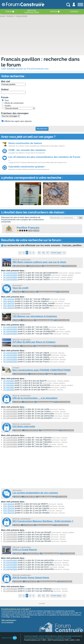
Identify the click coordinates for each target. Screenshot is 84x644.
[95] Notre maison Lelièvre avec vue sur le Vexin (39, 262)
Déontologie (40, 638)
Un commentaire (10, 273)
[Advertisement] (42, 468)
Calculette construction (73, 636)
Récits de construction (13, 103)
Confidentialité (59, 638)
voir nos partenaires (7, 622)
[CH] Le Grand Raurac (25, 550)
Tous (5, 100)
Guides (6, 106)
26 (43, 253)
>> (64, 253)
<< (20, 253)
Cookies (68, 638)
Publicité (49, 638)
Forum (9, 12)
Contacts (27, 636)
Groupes (50, 374)
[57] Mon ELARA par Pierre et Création (34, 342)
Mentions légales (57, 636)
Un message (9, 381)
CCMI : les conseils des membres (27, 150)
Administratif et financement (47, 292)
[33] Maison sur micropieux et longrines (35, 316)
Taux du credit (20, 288)
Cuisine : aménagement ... (46, 497)
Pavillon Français (28, 228)
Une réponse (9, 299)
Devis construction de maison (25, 143)
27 (47, 253)
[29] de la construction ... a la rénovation (35, 398)
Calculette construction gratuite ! (27, 167)
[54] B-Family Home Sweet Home (31, 578)
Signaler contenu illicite (41, 636)
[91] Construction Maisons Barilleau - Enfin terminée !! (43, 521)
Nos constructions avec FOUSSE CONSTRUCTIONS (41, 370)
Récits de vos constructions (52, 266)
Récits (32, 12)
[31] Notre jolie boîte (24, 426)
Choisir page (56, 253)
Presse (32, 638)
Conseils (74, 12)
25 (39, 253)
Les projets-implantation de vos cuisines (35, 493)
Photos (54, 12)
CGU (26, 638)
